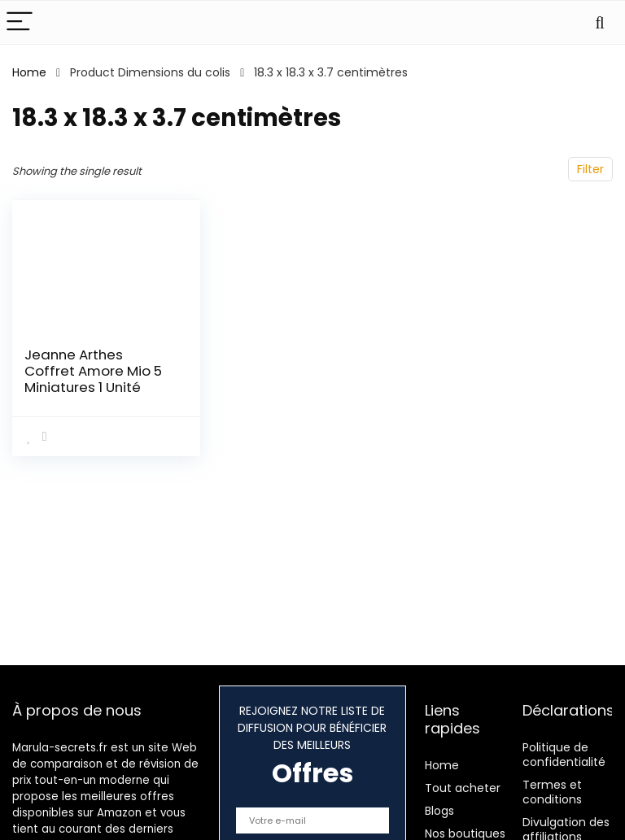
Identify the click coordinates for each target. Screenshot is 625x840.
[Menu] (20, 22)
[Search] (600, 22)
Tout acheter (463, 788)
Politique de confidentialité (564, 755)
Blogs (439, 811)
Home (29, 72)
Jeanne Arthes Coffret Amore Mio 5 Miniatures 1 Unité (93, 371)
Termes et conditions (552, 792)
